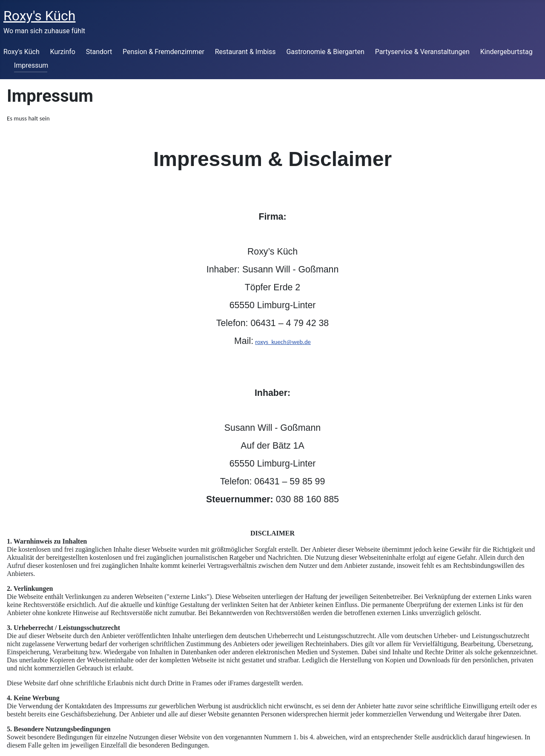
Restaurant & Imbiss (245, 52)
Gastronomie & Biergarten (325, 52)
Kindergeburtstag (506, 52)
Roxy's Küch (22, 52)
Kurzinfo (63, 52)
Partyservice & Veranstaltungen (422, 52)
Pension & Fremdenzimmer (163, 52)
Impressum (31, 65)
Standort (99, 52)
